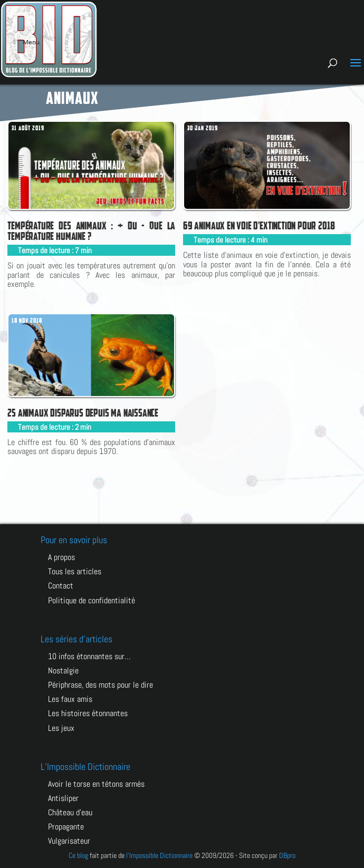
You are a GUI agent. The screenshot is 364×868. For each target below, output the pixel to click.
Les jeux (61, 728)
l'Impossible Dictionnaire (159, 855)
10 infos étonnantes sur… (89, 656)
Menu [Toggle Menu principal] (25, 42)
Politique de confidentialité (92, 600)
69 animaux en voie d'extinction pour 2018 (259, 226)
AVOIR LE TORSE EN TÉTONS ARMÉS (96, 784)
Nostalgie (63, 671)
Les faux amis (70, 699)
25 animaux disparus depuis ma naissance (83, 413)
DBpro (287, 855)
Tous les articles (75, 571)
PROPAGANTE (66, 827)
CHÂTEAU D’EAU (70, 812)
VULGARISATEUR (69, 841)
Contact (61, 586)
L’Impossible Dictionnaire (85, 766)
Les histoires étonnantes (88, 713)
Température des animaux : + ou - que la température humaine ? (91, 231)
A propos (61, 557)
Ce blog (78, 855)
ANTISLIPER (63, 798)
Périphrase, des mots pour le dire (100, 685)
